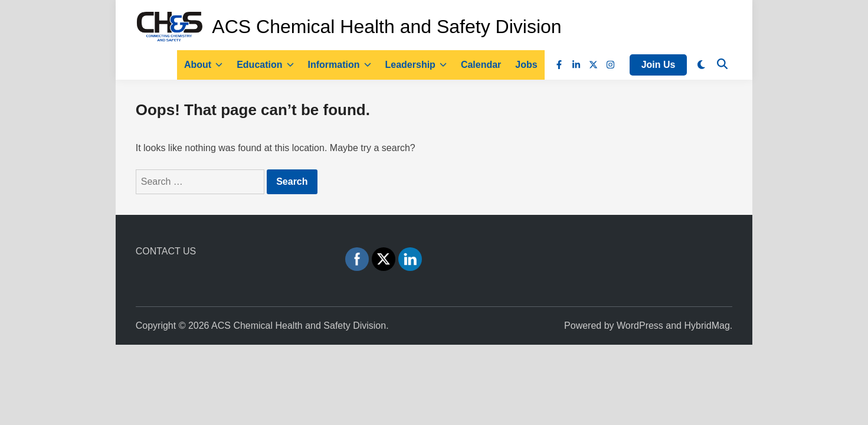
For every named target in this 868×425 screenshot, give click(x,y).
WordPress (640, 326)
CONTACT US (166, 251)
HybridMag (707, 326)
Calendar (481, 65)
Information (340, 65)
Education (265, 65)
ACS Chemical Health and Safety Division (386, 27)
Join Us (659, 65)
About (203, 65)
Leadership (416, 65)
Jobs (526, 65)
